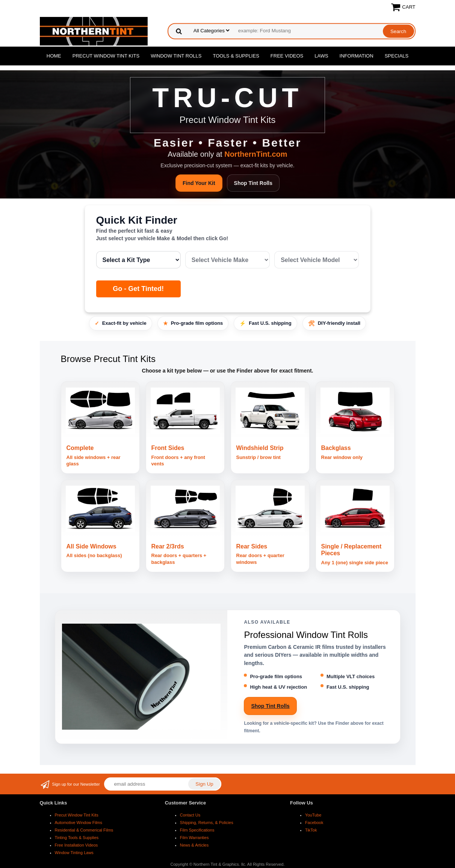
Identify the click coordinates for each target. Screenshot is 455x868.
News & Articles (194, 845)
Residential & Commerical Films (84, 830)
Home (54, 56)
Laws (321, 56)
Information (357, 56)
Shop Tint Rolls (253, 183)
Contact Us (190, 815)
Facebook (314, 823)
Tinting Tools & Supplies (77, 838)
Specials (397, 56)
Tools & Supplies (236, 56)
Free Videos (287, 56)
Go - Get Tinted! (138, 289)
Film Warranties (194, 838)
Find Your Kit (199, 183)
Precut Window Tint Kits (106, 56)
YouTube (313, 815)
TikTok (311, 830)
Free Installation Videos (76, 845)
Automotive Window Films (79, 823)
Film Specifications (197, 830)
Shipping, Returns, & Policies (207, 823)
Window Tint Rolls (176, 56)
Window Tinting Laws (74, 853)
